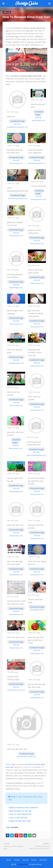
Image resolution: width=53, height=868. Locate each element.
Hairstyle (14, 827)
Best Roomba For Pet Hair (20, 811)
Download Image (17, 121)
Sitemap (25, 860)
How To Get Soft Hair (18, 818)
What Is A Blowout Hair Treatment (24, 808)
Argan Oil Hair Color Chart (20, 821)
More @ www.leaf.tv (37, 610)
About (9, 860)
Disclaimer (43, 860)
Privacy (34, 860)
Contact (17, 860)
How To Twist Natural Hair (20, 814)
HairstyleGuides (22, 864)
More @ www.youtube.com (18, 198)
